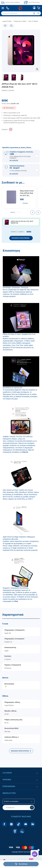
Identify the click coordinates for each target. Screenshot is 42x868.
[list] (21, 120)
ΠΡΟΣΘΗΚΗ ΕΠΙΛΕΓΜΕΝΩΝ (20, 238)
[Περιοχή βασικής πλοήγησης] (21, 8)
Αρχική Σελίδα (7, 21)
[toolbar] (21, 77)
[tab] (13, 212)
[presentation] (33, 212)
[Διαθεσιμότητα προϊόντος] (21, 109)
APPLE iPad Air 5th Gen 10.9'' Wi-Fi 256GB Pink (19, 85)
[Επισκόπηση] (21, 427)
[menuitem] (3, 8)
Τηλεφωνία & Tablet (20, 21)
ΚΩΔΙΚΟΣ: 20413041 (8, 91)
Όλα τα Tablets (33, 21)
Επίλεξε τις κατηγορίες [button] (11, 801)
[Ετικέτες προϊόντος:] (11, 32)
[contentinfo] (21, 846)
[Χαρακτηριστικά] (21, 687)
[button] (34, 13)
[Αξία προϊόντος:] (21, 103)
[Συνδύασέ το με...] (21, 212)
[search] (21, 13)
